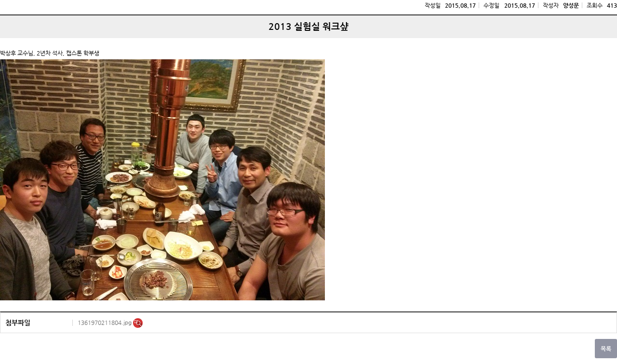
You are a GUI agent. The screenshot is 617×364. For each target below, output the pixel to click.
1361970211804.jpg (105, 323)
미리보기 (138, 323)
